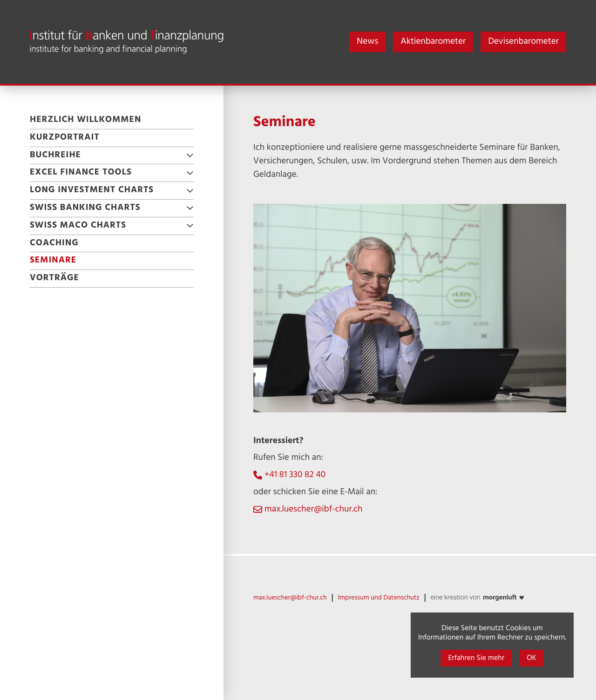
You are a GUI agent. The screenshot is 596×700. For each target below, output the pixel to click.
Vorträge (54, 278)
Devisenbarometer (523, 42)
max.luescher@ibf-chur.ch (313, 510)
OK (531, 658)
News (367, 42)
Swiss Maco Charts (78, 226)
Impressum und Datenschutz (379, 598)
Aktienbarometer (433, 42)
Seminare (53, 261)
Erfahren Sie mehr (476, 658)
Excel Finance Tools (81, 173)
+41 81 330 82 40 (295, 475)
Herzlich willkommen (85, 120)
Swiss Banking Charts (85, 208)
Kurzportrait (65, 138)
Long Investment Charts (92, 190)
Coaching (54, 243)
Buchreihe (55, 155)
